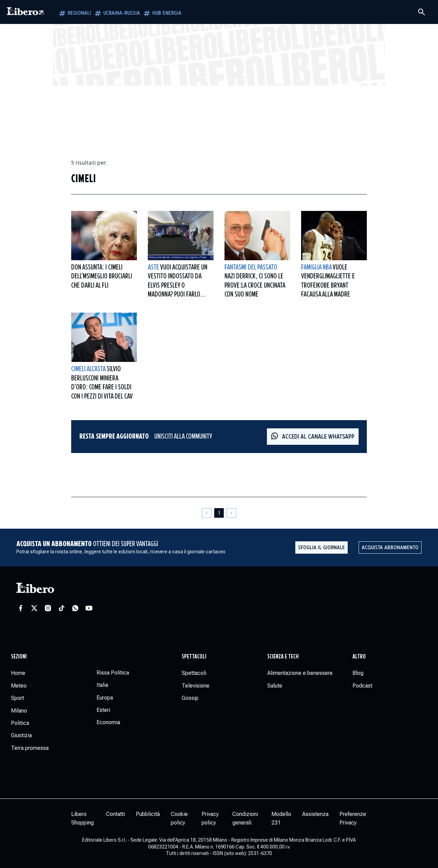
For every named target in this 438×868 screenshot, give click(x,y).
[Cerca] (422, 12)
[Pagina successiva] (231, 513)
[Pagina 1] (219, 513)
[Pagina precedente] (207, 513)
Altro (359, 657)
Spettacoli (194, 657)
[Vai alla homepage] (26, 12)
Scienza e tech (283, 657)
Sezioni (19, 657)
